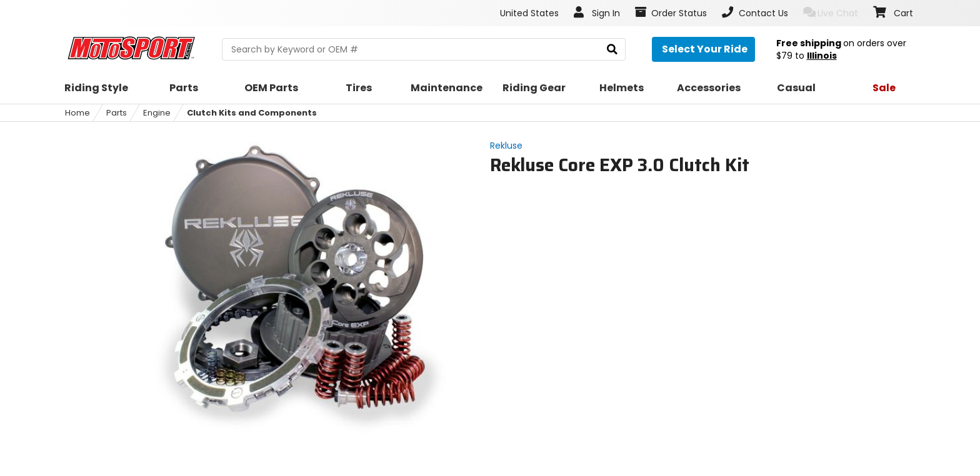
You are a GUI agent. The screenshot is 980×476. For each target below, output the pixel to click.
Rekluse (506, 146)
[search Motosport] (423, 49)
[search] (612, 50)
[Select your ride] (703, 49)
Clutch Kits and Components (252, 113)
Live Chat (831, 13)
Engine (157, 113)
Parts (117, 113)
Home (77, 113)
